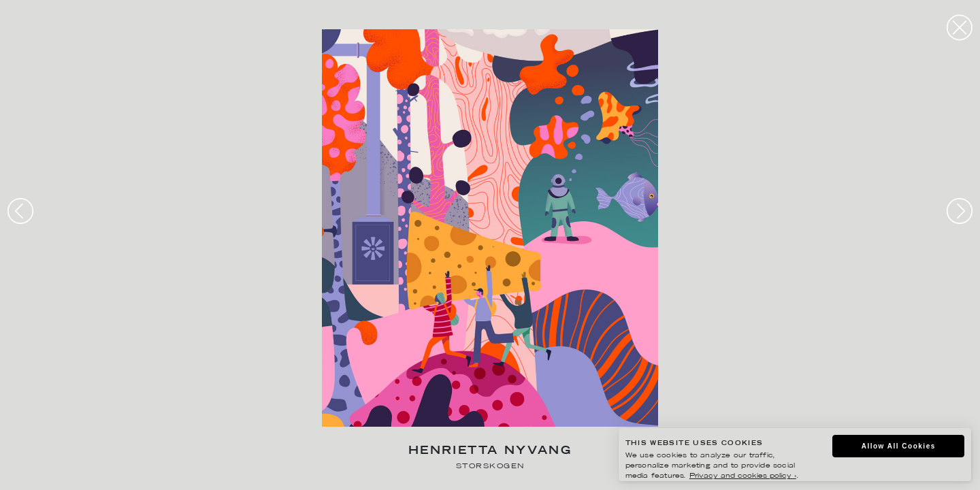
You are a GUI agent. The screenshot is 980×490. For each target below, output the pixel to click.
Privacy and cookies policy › (743, 476)
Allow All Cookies (899, 446)
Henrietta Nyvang (490, 452)
